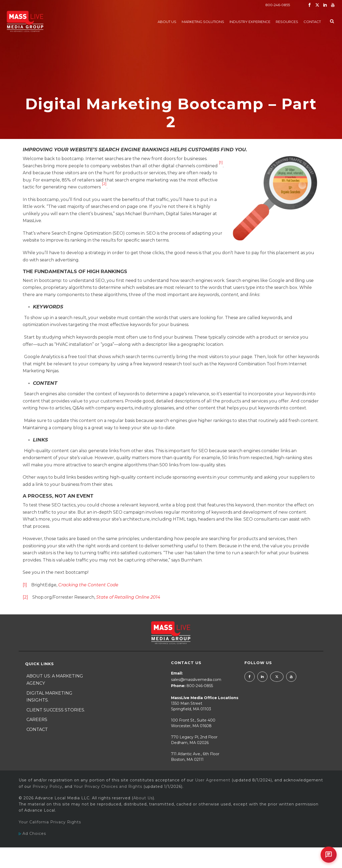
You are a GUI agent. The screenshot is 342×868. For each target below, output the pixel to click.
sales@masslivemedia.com (196, 680)
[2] (104, 184)
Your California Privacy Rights (50, 822)
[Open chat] (329, 855)
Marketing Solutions (203, 22)
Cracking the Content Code (88, 585)
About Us (167, 22)
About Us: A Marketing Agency (55, 680)
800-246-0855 (278, 5)
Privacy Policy (47, 786)
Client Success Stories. (56, 710)
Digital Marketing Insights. (49, 697)
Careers (37, 720)
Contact (312, 22)
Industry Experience (250, 22)
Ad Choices (32, 834)
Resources (287, 22)
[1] (221, 162)
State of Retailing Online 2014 (128, 597)
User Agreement (213, 780)
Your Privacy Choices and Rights (108, 786)
